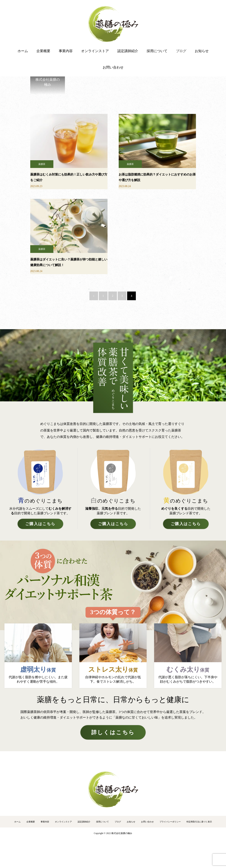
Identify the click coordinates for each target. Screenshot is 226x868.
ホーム (23, 51)
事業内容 (66, 51)
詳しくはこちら (113, 732)
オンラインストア (95, 51)
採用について (157, 51)
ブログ (181, 51)
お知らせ (202, 51)
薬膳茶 (42, 164)
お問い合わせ (113, 67)
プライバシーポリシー (170, 822)
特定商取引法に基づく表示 (199, 822)
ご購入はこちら (40, 524)
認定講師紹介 (128, 51)
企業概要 (43, 51)
